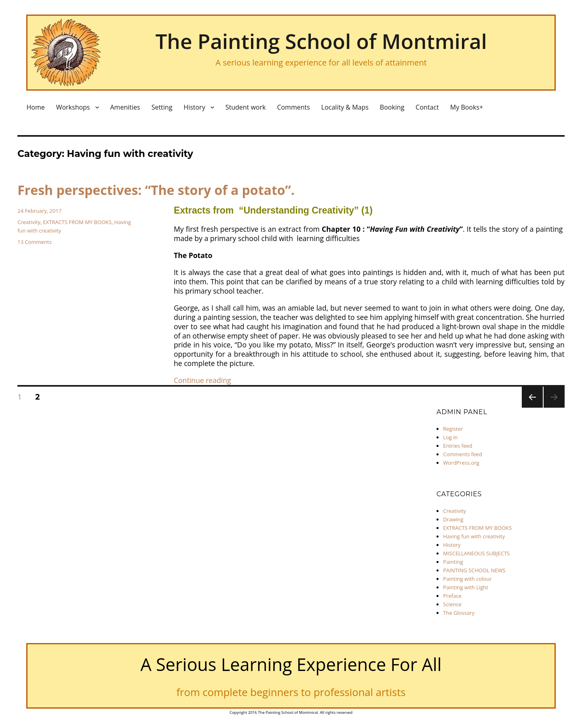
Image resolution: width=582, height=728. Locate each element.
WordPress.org (461, 463)
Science (452, 604)
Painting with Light (466, 587)
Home (35, 107)
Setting (162, 107)
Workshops (73, 107)
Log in (450, 437)
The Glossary (459, 613)
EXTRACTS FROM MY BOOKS (77, 222)
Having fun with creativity (474, 536)
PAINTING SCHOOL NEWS (474, 570)
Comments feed (462, 454)
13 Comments (34, 242)
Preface (452, 596)
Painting (453, 562)
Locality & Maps (345, 107)
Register (453, 429)
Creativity (29, 222)
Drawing (453, 519)
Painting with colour (467, 579)
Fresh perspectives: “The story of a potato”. (156, 190)
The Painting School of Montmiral (321, 41)
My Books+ (467, 107)
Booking (392, 107)
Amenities (125, 107)
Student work (246, 107)
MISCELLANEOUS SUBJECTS (476, 553)
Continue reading (202, 380)
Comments (293, 107)
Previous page (532, 407)
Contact (427, 107)
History (194, 107)
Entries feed (458, 446)
